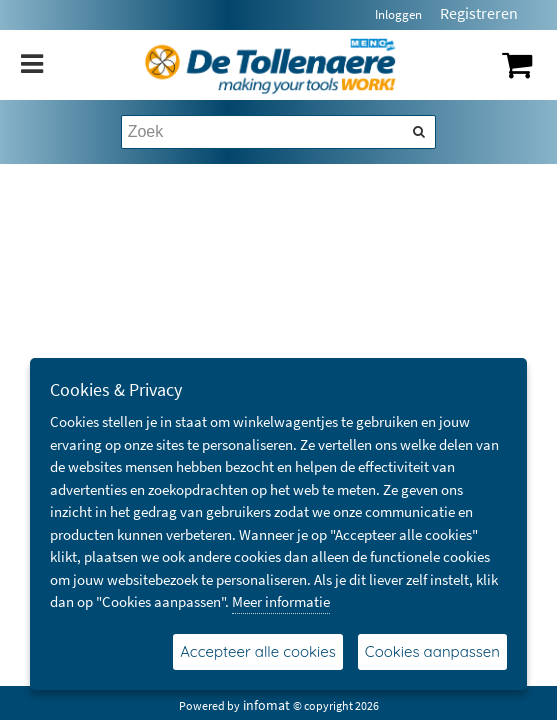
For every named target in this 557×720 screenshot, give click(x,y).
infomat (266, 705)
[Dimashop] (270, 65)
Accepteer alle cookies (258, 651)
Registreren (479, 13)
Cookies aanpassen (432, 651)
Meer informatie (281, 601)
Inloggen (398, 14)
